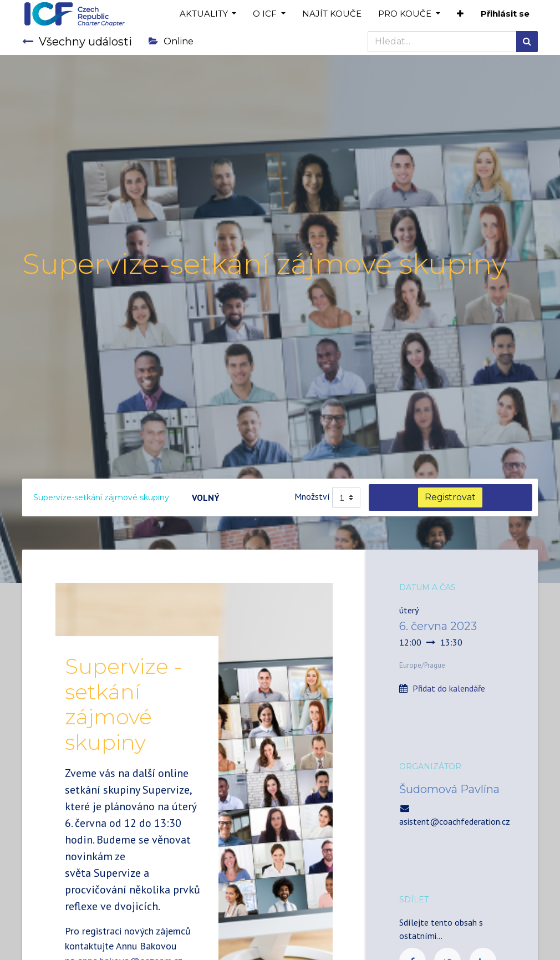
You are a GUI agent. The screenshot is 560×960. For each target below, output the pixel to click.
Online (171, 41)
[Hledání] (527, 42)
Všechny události (77, 42)
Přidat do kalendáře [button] (449, 688)
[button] (460, 14)
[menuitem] (332, 14)
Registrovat (450, 497)
